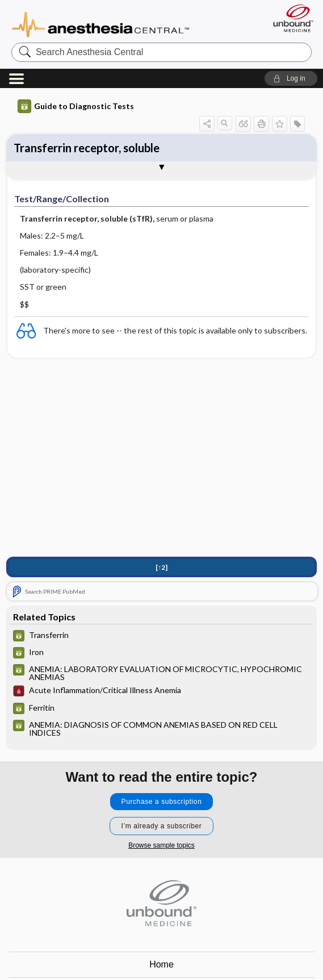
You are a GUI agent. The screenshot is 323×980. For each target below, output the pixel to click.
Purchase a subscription (162, 802)
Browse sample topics (161, 845)
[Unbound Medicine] (290, 18)
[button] (291, 78)
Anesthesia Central (101, 23)
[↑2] (161, 567)
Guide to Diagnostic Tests (76, 106)
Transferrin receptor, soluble (87, 148)
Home (161, 964)
